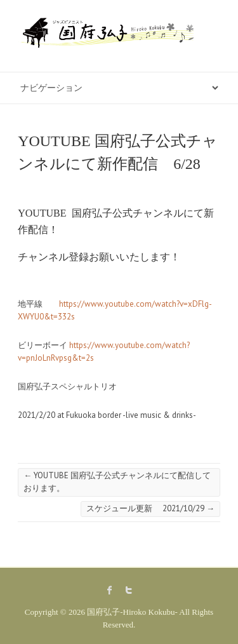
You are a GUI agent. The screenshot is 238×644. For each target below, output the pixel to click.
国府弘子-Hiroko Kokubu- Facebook (110, 590)
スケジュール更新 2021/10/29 (150, 508)
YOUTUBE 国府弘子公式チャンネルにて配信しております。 (117, 482)
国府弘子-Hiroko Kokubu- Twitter (129, 590)
